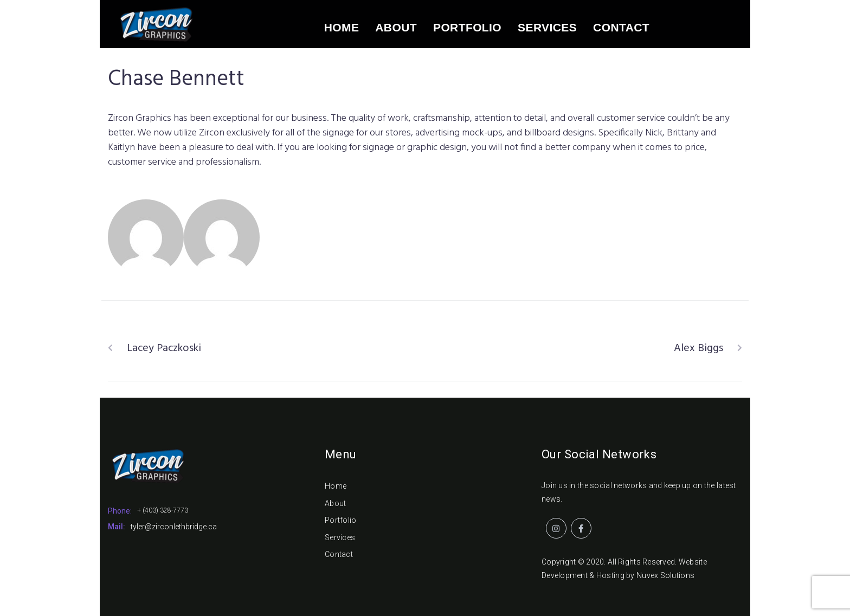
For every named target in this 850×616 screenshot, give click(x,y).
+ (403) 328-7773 (163, 510)
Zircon (291, 234)
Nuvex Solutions (665, 575)
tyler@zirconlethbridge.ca (174, 527)
